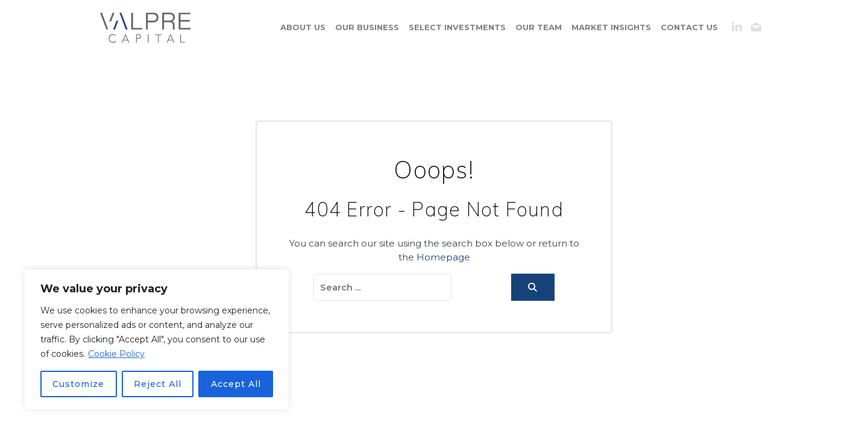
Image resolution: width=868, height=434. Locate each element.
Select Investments (457, 27)
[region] (157, 339)
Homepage (443, 257)
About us (303, 27)
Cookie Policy (116, 354)
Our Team (539, 27)
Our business (367, 27)
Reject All (158, 384)
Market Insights (611, 27)
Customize (78, 384)
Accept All (236, 384)
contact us (689, 27)
